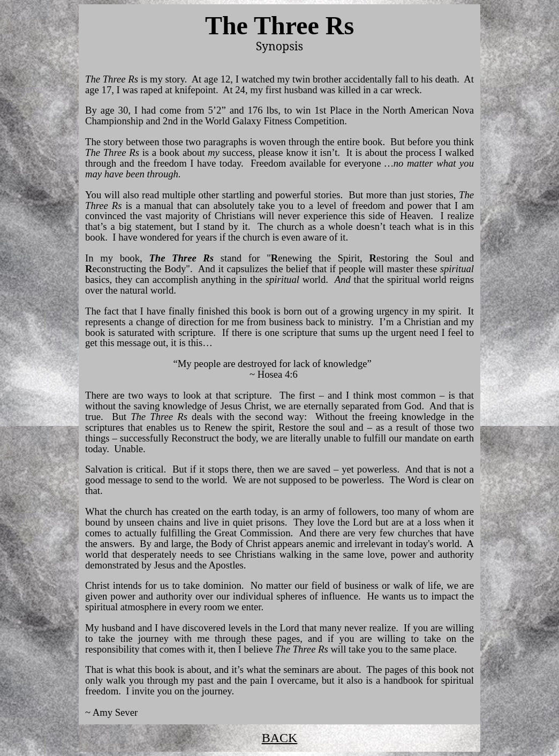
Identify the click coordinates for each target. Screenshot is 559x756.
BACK (280, 738)
